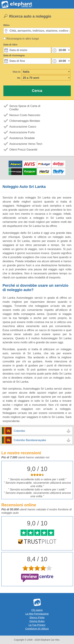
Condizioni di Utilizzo (37, 629)
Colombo (19, 431)
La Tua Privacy (37, 625)
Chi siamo (37, 610)
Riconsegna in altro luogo (23, 39)
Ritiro (7, 25)
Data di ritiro (10, 45)
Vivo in (16, 72)
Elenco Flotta (37, 617)
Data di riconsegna (14, 55)
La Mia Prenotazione (37, 614)
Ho (19, 78)
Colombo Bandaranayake (30, 440)
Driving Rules (37, 621)
